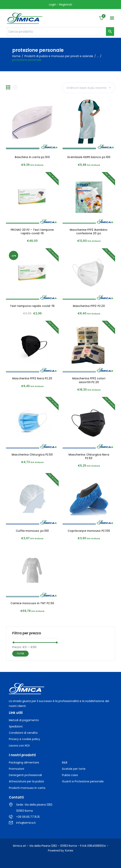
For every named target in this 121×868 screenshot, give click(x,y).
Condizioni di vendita (23, 733)
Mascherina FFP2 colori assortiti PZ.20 (89, 380)
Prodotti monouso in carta (27, 788)
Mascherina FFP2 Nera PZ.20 (32, 378)
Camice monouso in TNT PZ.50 (32, 603)
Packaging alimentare (24, 762)
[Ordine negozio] (89, 88)
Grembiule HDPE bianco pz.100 (89, 157)
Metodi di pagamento (24, 720)
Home (16, 56)
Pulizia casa (70, 775)
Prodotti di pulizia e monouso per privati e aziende (59, 56)
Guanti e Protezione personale (83, 781)
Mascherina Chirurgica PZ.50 (32, 455)
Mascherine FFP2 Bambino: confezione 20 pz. (89, 232)
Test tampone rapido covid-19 (32, 306)
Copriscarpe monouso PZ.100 (89, 531)
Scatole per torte (74, 769)
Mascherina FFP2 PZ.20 (89, 306)
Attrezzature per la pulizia (26, 781)
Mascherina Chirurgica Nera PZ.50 (89, 456)
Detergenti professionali (25, 775)
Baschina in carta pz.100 (32, 157)
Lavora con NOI (19, 746)
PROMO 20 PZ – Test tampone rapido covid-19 (32, 232)
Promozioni (16, 769)
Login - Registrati (60, 5)
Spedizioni (16, 726)
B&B (65, 762)
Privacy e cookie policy (24, 739)
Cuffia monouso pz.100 (32, 531)
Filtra (21, 654)
